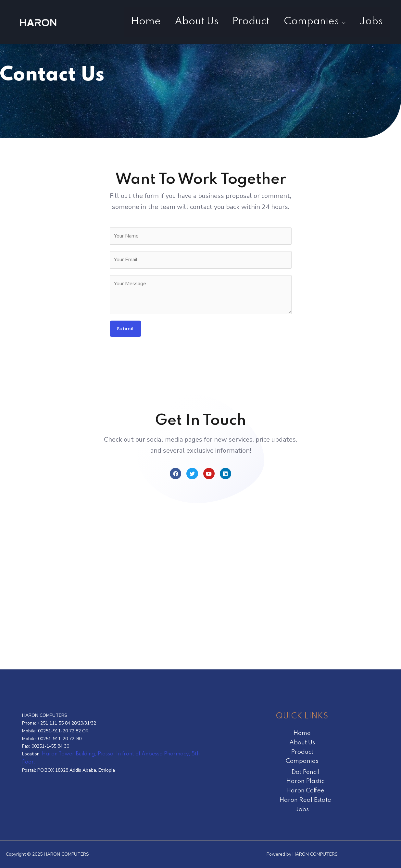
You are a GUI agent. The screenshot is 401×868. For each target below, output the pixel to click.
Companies (305, 22)
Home (126, 22)
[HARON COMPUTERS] (39, 22)
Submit (125, 329)
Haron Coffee (305, 791)
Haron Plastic (305, 781)
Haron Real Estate (305, 800)
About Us (181, 22)
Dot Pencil (305, 772)
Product (240, 22)
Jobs (369, 22)
